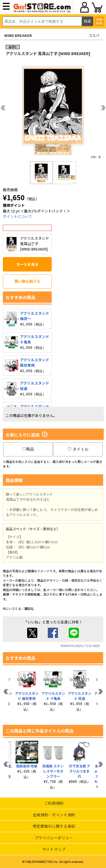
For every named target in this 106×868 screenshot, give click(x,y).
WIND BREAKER (18, 35)
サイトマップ (54, 849)
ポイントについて (18, 216)
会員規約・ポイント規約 (54, 815)
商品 (28, 449)
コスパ (94, 35)
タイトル (78, 449)
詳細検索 (99, 21)
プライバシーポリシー (54, 838)
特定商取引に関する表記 (54, 826)
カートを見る (27, 264)
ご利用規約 (54, 803)
